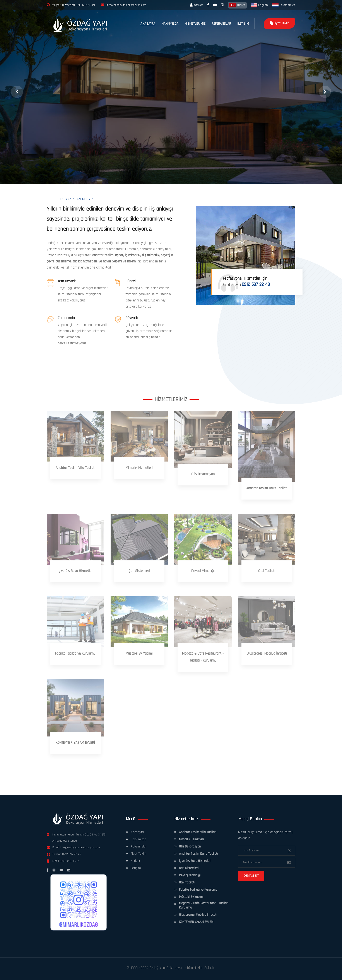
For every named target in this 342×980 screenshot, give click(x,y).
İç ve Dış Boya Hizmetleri (195, 861)
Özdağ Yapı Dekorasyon (166, 968)
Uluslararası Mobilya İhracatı (198, 915)
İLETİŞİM (243, 24)
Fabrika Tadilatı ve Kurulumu (198, 890)
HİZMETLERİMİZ (195, 24)
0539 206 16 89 (70, 861)
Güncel (130, 281)
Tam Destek (67, 281)
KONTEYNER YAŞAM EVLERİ (196, 922)
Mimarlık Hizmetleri (191, 839)
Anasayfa (137, 832)
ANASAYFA (148, 24)
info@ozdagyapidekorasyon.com (80, 847)
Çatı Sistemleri (189, 868)
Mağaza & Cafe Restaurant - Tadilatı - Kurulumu (205, 905)
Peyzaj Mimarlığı (190, 875)
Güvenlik (132, 318)
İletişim (136, 868)
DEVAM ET (251, 876)
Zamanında (66, 318)
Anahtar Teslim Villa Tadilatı (198, 832)
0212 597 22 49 (85, 5)
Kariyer (196, 5)
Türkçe (237, 5)
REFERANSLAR (221, 24)
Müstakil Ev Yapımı (191, 897)
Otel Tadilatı (187, 882)
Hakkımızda (139, 839)
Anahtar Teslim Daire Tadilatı (198, 854)
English (259, 5)
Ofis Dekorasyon (190, 846)
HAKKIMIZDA (170, 24)
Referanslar (139, 846)
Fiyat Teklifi (280, 23)
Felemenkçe (284, 5)
